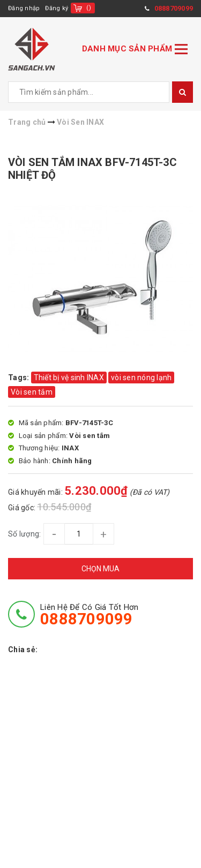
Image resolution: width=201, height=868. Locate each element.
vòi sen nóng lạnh (141, 378)
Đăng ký (57, 8)
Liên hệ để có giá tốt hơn (89, 615)
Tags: (20, 378)
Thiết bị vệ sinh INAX (69, 378)
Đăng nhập (24, 8)
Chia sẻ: (23, 650)
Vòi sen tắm (32, 392)
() (89, 8)
